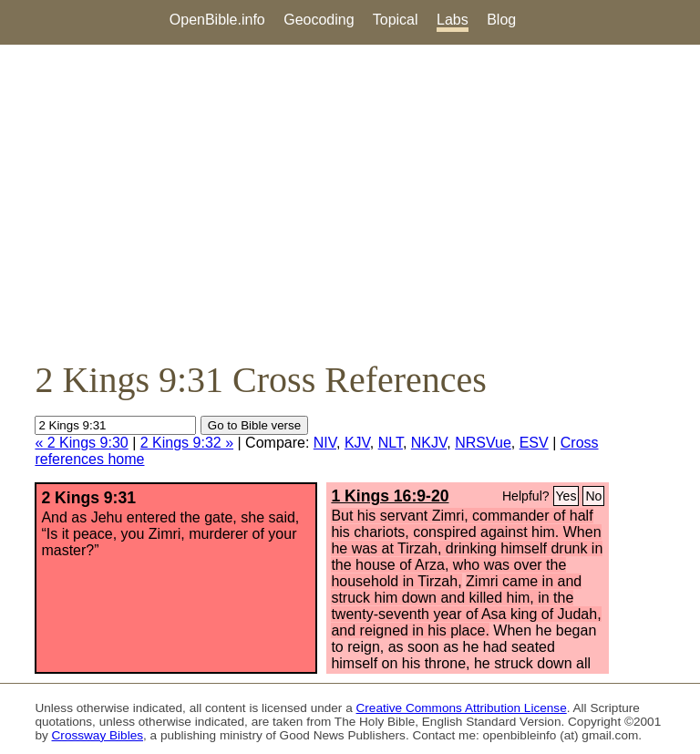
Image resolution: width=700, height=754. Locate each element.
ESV (534, 443)
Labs (453, 20)
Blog (501, 20)
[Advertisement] (350, 201)
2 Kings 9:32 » (187, 443)
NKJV (429, 443)
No (593, 496)
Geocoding (319, 20)
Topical (396, 20)
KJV (357, 443)
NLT (391, 443)
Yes (566, 496)
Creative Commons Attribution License (462, 708)
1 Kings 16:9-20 (390, 496)
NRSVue (483, 443)
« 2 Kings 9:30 (81, 443)
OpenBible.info (217, 20)
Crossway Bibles (98, 735)
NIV (325, 443)
